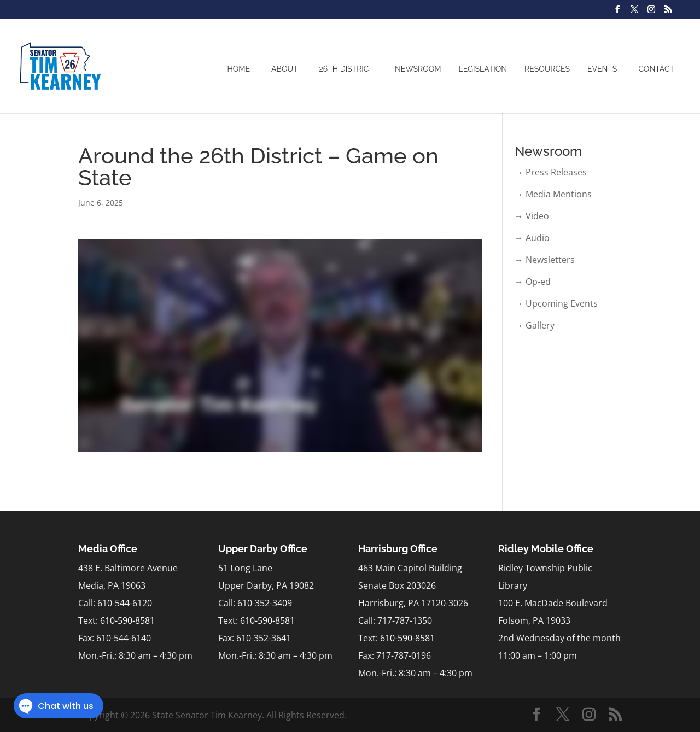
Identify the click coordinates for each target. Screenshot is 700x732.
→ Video (532, 216)
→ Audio (532, 238)
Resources (547, 69)
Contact (656, 69)
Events (602, 69)
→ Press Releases (551, 172)
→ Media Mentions (553, 194)
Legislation (483, 69)
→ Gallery (535, 325)
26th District (346, 69)
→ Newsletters (545, 260)
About (284, 69)
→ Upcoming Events (556, 303)
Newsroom (418, 69)
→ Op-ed (533, 282)
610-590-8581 (127, 620)
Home (238, 69)
